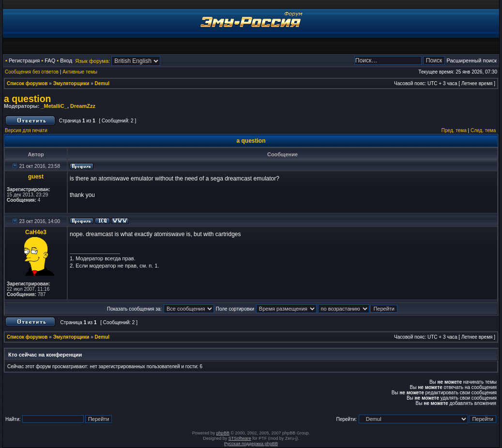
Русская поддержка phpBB (251, 444)
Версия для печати (26, 130)
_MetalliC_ (54, 106)
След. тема (483, 130)
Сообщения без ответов (32, 72)
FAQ (50, 60)
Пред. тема (454, 130)
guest (36, 177)
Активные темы (80, 72)
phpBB (223, 433)
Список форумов (27, 83)
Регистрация (24, 60)
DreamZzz (83, 106)
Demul (102, 83)
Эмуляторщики (71, 83)
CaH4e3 (36, 232)
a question (28, 99)
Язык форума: (92, 61)
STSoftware (240, 438)
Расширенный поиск (472, 60)
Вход (66, 60)
